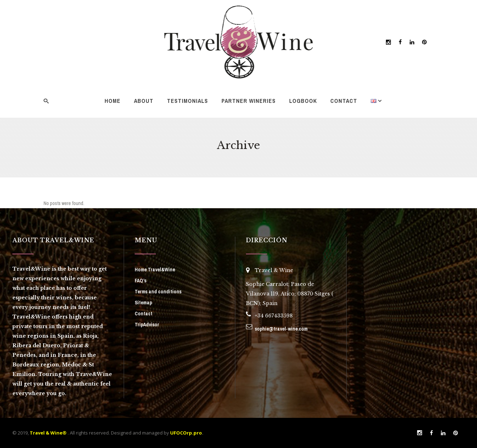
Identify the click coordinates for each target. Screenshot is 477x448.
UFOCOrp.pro (186, 433)
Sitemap (143, 303)
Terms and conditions (158, 292)
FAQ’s (141, 281)
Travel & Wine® (48, 433)
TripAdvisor (147, 325)
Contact (144, 314)
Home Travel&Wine (155, 270)
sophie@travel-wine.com (281, 329)
